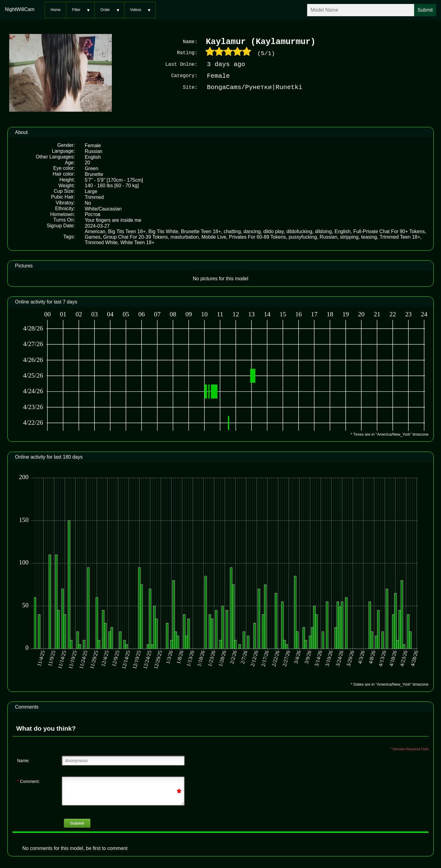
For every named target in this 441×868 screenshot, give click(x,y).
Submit (77, 823)
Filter (76, 10)
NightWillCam (20, 9)
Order (105, 10)
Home (55, 10)
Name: (23, 760)
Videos (136, 10)
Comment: (28, 781)
